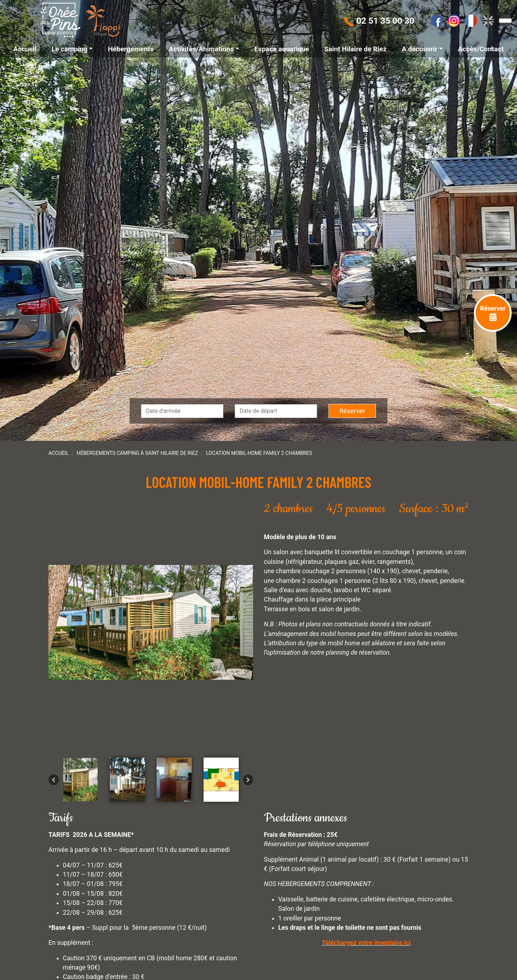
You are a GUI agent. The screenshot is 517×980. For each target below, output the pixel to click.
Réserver (352, 411)
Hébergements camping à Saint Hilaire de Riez (138, 453)
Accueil (59, 453)
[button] (54, 831)
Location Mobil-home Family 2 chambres (259, 453)
